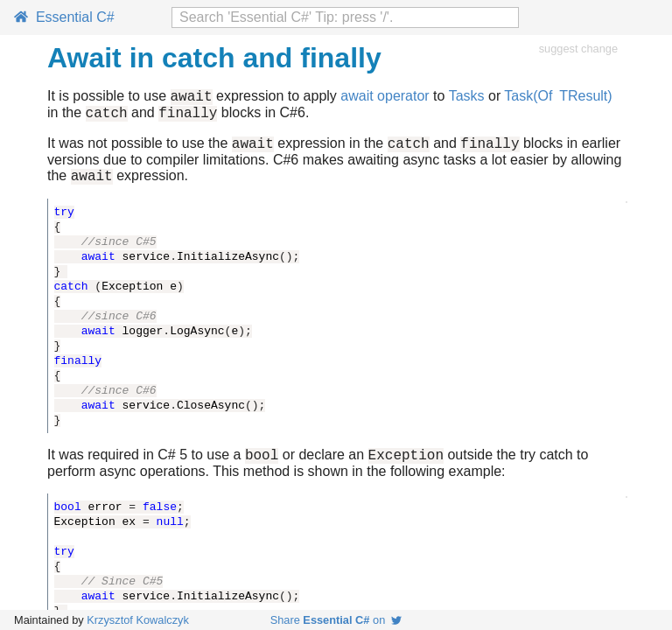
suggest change (578, 49)
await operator (385, 98)
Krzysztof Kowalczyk (138, 620)
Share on (336, 620)
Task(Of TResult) (558, 98)
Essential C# (64, 17)
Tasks (467, 98)
